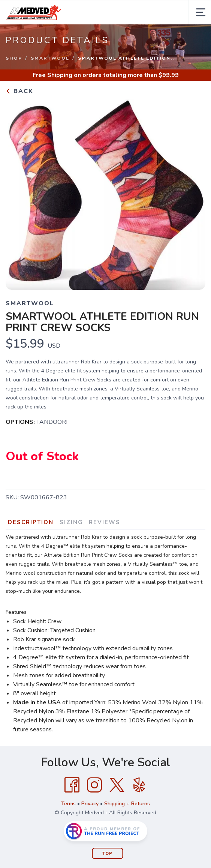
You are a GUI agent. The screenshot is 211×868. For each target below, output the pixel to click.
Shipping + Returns (127, 804)
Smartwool (50, 58)
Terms (68, 804)
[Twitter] (117, 785)
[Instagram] (94, 785)
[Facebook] (72, 785)
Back (19, 91)
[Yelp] (139, 785)
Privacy (90, 804)
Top (107, 854)
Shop (14, 58)
